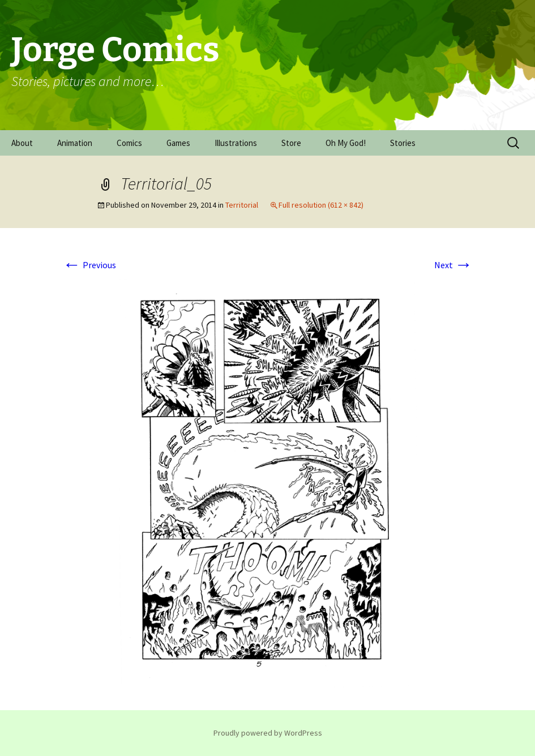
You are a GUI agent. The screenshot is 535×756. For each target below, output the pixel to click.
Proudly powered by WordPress (268, 733)
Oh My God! (346, 143)
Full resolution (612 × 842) (321, 205)
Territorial (242, 205)
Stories (403, 143)
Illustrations (236, 143)
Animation (75, 143)
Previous (89, 265)
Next (453, 265)
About (22, 143)
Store (291, 143)
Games (178, 143)
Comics (129, 143)
